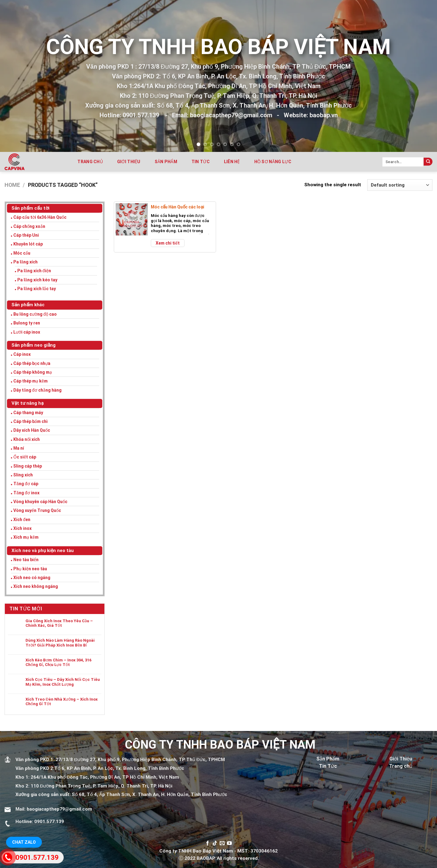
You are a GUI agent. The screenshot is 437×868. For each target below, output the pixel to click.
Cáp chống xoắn (29, 226)
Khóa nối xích (27, 439)
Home (12, 185)
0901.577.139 (49, 822)
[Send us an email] (222, 844)
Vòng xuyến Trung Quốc (37, 510)
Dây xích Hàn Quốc (32, 430)
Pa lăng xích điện (34, 271)
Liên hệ (232, 162)
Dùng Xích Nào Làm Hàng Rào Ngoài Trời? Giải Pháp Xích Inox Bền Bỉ (60, 643)
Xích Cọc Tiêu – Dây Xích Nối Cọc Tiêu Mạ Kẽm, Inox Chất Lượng (63, 682)
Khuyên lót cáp (28, 244)
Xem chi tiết (168, 243)
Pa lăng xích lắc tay (37, 289)
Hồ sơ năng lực (273, 162)
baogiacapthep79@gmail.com (59, 809)
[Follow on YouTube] (229, 844)
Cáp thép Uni (26, 235)
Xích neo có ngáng (32, 578)
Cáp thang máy (28, 413)
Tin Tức (328, 766)
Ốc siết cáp (25, 457)
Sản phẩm (166, 162)
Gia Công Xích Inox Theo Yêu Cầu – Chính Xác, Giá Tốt (59, 623)
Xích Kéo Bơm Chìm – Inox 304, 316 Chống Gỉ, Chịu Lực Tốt (58, 662)
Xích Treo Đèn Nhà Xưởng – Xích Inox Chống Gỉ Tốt (61, 702)
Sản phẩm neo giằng (34, 345)
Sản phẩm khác (28, 305)
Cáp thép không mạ (33, 372)
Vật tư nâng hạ (28, 403)
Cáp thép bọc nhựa (32, 363)
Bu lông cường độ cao (35, 314)
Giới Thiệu (401, 759)
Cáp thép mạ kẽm (30, 381)
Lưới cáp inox (27, 332)
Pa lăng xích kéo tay (37, 280)
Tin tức (201, 162)
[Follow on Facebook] (208, 844)
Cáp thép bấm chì (30, 421)
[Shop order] (400, 185)
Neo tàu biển (26, 560)
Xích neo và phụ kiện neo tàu (43, 551)
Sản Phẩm (328, 759)
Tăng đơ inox (26, 493)
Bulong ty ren (27, 323)
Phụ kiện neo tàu (30, 569)
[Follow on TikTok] (215, 844)
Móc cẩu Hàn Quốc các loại (178, 207)
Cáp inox (22, 354)
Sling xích (23, 475)
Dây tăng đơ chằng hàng (37, 390)
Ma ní (19, 448)
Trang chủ (90, 162)
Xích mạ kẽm (26, 537)
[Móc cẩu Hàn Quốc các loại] (132, 219)
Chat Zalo (24, 842)
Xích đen (22, 520)
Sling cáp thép (28, 466)
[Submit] (428, 162)
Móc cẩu (22, 253)
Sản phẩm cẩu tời (30, 208)
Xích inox (22, 528)
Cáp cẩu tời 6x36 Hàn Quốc (40, 217)
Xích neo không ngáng (36, 586)
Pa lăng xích (25, 262)
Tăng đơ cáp (26, 484)
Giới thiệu (129, 162)
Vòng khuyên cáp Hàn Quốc (40, 502)
